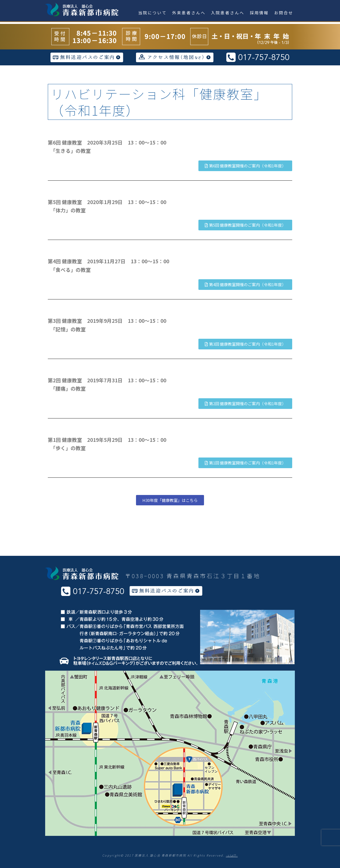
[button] (245, 166)
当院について (152, 13)
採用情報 (259, 13)
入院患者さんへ (228, 13)
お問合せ (284, 13)
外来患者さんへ (189, 13)
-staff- (232, 855)
